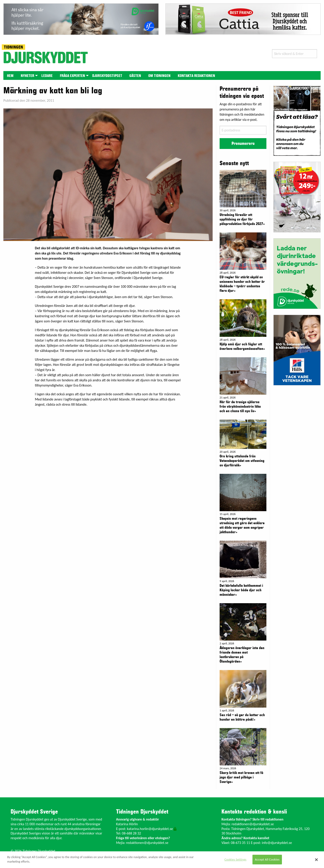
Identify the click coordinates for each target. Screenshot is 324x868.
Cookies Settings (235, 859)
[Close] (317, 860)
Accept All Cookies (267, 859)
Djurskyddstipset (107, 76)
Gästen (135, 76)
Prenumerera (243, 144)
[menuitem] (10, 75)
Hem (10, 76)
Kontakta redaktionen (196, 76)
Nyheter (27, 76)
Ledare (47, 76)
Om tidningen (159, 76)
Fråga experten (72, 76)
